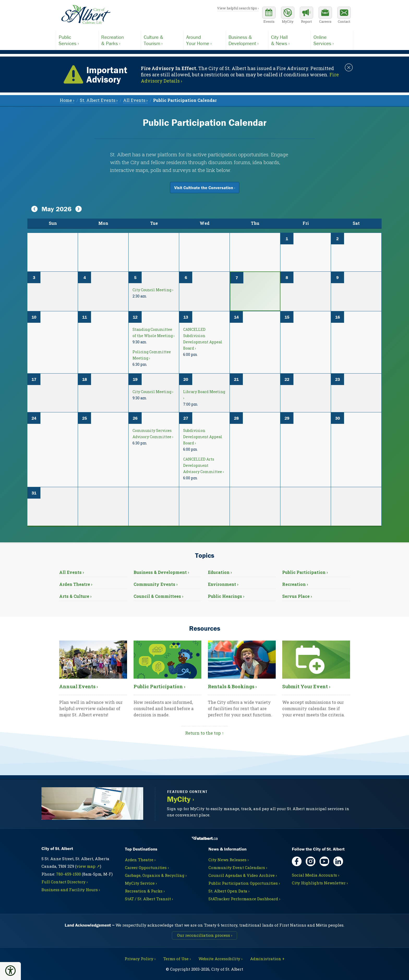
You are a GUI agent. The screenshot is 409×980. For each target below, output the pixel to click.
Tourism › (162, 40)
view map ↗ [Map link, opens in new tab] (88, 866)
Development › (247, 40)
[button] (10, 971)
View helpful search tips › (238, 8)
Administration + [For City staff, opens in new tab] (267, 959)
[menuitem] (185, 100)
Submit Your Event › (306, 686)
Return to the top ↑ (204, 733)
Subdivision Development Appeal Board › (203, 437)
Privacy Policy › (140, 959)
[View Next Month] (79, 209)
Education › (220, 572)
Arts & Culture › (75, 596)
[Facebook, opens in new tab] (297, 861)
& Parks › (120, 40)
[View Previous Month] (34, 209)
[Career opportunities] (325, 16)
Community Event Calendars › (238, 867)
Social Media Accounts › (315, 875)
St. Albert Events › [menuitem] (99, 100)
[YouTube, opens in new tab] (324, 861)
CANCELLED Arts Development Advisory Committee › (203, 465)
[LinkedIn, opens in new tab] (338, 861)
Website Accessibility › (220, 959)
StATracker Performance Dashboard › (244, 899)
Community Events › (156, 584)
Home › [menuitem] (67, 100)
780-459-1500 (68, 874)
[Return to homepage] (86, 15)
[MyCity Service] (288, 16)
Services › (77, 40)
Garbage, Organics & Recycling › (156, 875)
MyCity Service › (141, 883)
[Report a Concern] (306, 16)
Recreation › (295, 584)
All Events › (72, 572)
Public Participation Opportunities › (244, 883)
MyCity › (181, 799)
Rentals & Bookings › (232, 686)
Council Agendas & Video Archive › (243, 875)
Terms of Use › (177, 959)
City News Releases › (228, 860)
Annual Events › (79, 686)
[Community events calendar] (269, 16)
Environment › (223, 584)
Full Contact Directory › (65, 882)
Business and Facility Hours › (71, 890)
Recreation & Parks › (145, 891)
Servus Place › (297, 596)
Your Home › (205, 40)
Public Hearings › (226, 596)
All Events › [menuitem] (135, 100)
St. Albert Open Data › (229, 891)
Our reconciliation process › (205, 935)
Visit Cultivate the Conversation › (205, 188)
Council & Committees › (158, 596)
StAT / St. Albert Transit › (149, 899)
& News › (290, 40)
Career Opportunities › (147, 867)
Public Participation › (305, 572)
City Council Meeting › (153, 290)
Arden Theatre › (76, 584)
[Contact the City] (344, 16)
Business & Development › (161, 572)
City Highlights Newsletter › (320, 883)
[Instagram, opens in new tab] (311, 861)
